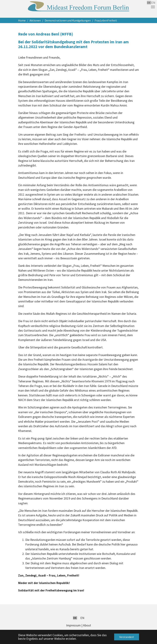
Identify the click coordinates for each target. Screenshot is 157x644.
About (87, 625)
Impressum (73, 625)
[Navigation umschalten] (153, 7)
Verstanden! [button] (127, 637)
